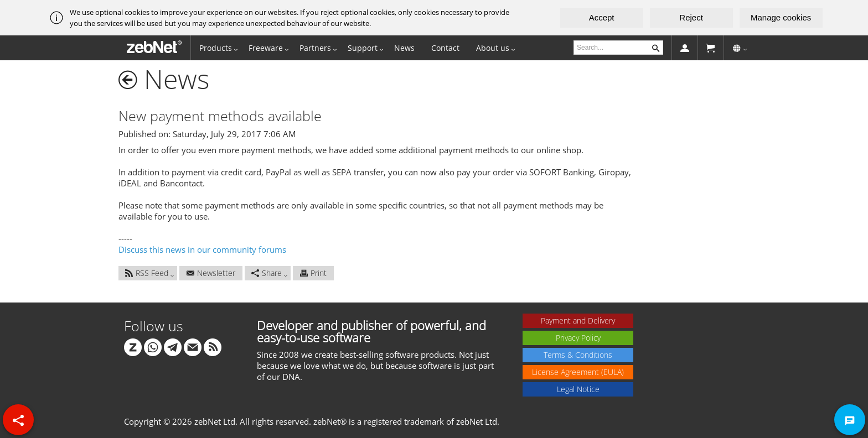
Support (363, 48)
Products (216, 48)
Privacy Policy (578, 338)
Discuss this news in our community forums (202, 249)
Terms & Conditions (578, 355)
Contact (445, 48)
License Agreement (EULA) (578, 372)
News (404, 48)
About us (493, 48)
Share (267, 273)
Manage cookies (781, 17)
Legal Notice (578, 389)
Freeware (266, 48)
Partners (315, 48)
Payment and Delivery (578, 320)
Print (313, 273)
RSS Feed (147, 273)
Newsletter (211, 273)
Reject (691, 17)
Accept (602, 17)
